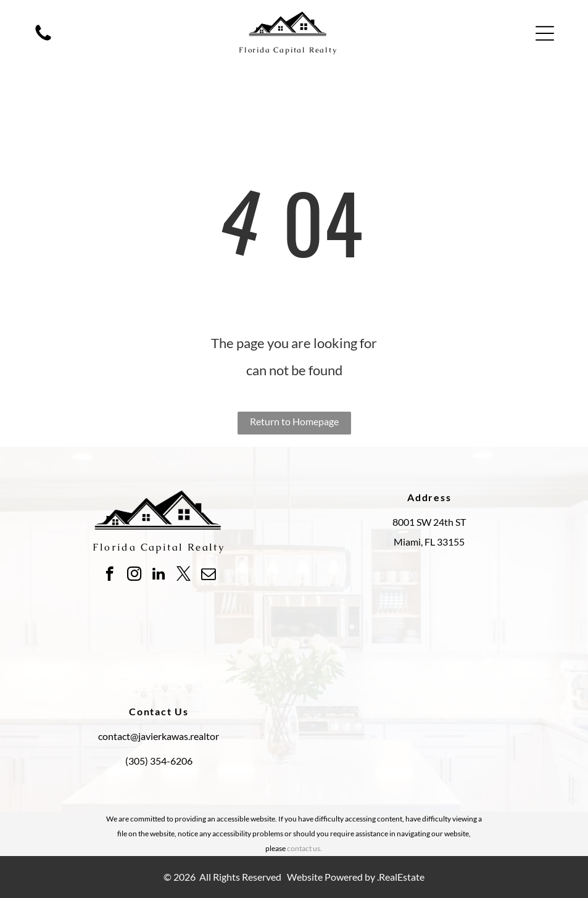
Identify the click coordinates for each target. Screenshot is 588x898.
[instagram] (134, 575)
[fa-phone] (43, 39)
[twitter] (184, 575)
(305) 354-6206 (159, 761)
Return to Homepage (294, 421)
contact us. (304, 848)
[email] (208, 575)
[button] (545, 33)
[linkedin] (159, 575)
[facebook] (110, 575)
